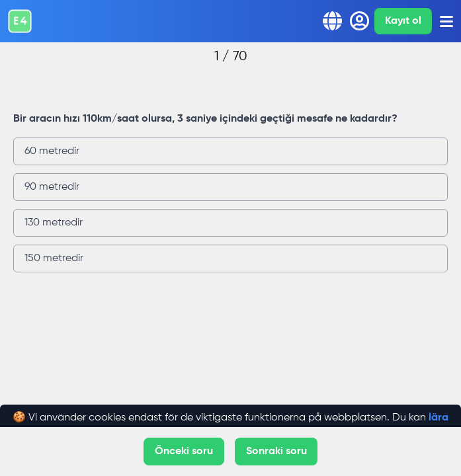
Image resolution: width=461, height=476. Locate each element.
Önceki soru (184, 452)
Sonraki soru (276, 452)
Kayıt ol (403, 21)
